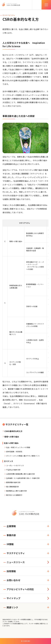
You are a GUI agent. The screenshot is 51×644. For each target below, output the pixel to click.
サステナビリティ (14, 553)
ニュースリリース (14, 562)
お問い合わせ (12, 580)
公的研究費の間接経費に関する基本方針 (21, 474)
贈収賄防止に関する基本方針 (17, 491)
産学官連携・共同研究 (14, 452)
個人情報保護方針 (13, 487)
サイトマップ (12, 598)
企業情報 (10, 526)
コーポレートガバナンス (15, 465)
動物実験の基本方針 (13, 482)
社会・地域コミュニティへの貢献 (18, 447)
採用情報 (10, 571)
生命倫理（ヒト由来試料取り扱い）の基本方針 (23, 478)
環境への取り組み (12, 437)
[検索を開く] (37, 5)
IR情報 (9, 544)
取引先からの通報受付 (14, 495)
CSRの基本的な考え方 (13, 431)
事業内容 (10, 535)
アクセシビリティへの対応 (19, 589)
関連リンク (11, 607)
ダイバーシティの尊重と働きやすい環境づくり (23, 456)
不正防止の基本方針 (13, 470)
